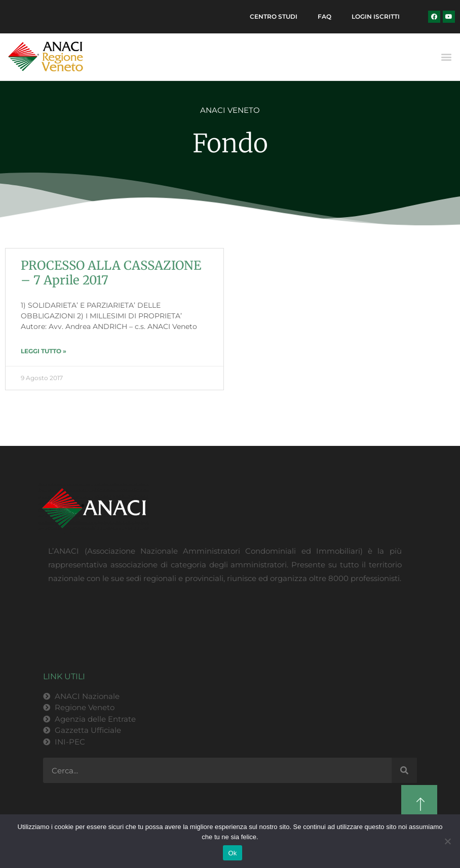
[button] (447, 57)
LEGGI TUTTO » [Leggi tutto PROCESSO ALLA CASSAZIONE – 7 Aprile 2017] (44, 351)
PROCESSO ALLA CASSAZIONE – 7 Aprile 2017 (111, 273)
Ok (232, 853)
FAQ (324, 16)
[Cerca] (404, 770)
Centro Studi (274, 16)
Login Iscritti (376, 16)
